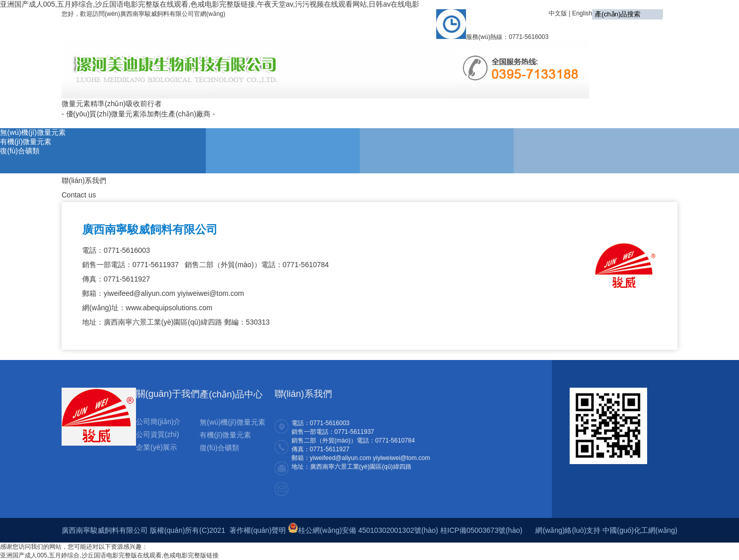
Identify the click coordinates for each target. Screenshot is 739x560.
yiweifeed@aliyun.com (140, 293)
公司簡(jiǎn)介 (158, 422)
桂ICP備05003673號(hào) (481, 530)
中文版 (558, 13)
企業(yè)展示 (157, 447)
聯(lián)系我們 (647, 110)
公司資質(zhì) (158, 434)
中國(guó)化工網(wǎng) (640, 530)
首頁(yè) (258, 110)
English (582, 13)
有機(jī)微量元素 (26, 142)
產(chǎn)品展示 (457, 111)
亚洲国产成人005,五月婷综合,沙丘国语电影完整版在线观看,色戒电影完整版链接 (109, 555)
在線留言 (594, 110)
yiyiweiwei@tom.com (210, 293)
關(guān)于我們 (313, 110)
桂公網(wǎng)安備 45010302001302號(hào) (363, 530)
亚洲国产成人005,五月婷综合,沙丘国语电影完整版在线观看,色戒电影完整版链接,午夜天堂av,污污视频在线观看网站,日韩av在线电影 (210, 4)
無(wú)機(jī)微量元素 (33, 132)
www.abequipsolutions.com (169, 308)
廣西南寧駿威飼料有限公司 (150, 229)
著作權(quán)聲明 (258, 530)
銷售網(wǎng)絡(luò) (530, 111)
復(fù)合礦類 (20, 151)
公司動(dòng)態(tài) (385, 110)
